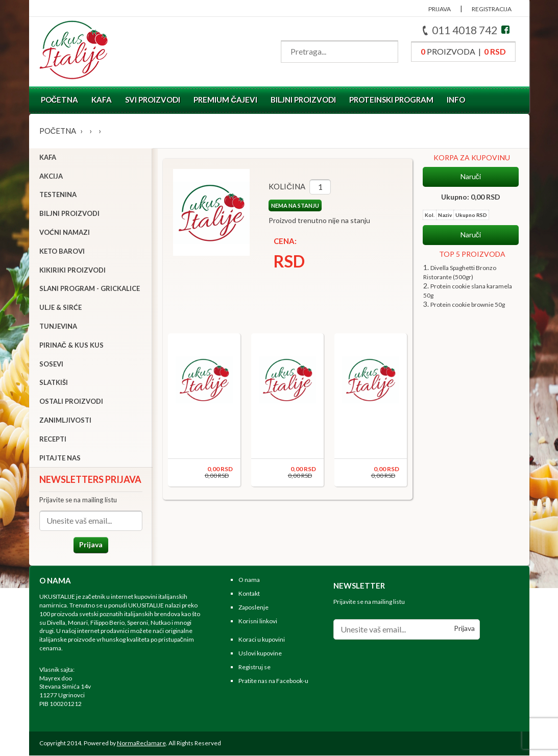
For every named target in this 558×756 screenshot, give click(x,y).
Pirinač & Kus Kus (71, 346)
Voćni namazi (65, 233)
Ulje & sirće (60, 308)
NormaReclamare (141, 743)
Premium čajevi (225, 100)
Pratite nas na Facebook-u (273, 681)
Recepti (53, 440)
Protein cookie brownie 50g (468, 304)
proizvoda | (463, 51)
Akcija (51, 176)
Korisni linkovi (258, 621)
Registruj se (254, 668)
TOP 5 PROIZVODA (472, 254)
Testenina (58, 195)
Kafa (102, 100)
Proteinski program (391, 100)
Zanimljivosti (65, 421)
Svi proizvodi (153, 100)
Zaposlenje (253, 608)
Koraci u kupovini (262, 640)
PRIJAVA (440, 9)
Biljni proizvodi (303, 100)
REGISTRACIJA (492, 9)
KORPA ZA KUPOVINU (472, 157)
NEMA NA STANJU (294, 205)
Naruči (471, 177)
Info (456, 100)
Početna (60, 100)
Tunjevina (58, 327)
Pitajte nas (60, 458)
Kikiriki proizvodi (72, 270)
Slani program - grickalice (90, 289)
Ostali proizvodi (71, 402)
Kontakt (249, 594)
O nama (249, 581)
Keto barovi (62, 252)
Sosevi (51, 364)
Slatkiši (54, 383)
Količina (286, 186)
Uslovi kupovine (260, 654)
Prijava (90, 545)
